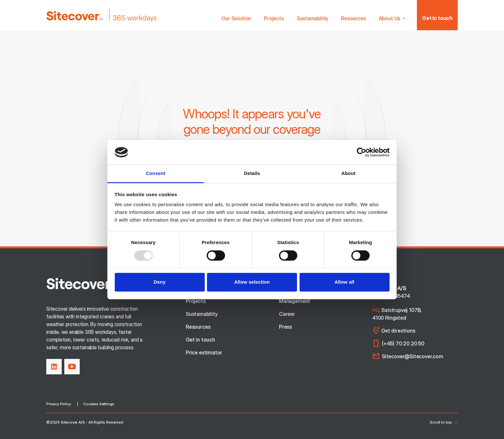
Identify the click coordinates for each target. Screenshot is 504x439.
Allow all (345, 282)
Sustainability (312, 18)
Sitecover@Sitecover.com (413, 356)
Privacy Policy (59, 404)
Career (287, 314)
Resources (353, 18)
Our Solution (236, 18)
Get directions (394, 331)
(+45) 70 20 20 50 (403, 343)
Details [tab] (252, 174)
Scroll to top (444, 422)
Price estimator (204, 352)
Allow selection (252, 282)
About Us (393, 18)
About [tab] (348, 174)
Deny (160, 282)
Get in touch (437, 18)
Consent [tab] (156, 174)
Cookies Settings (99, 404)
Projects (274, 18)
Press (285, 327)
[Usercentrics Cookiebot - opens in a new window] (361, 152)
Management (295, 301)
